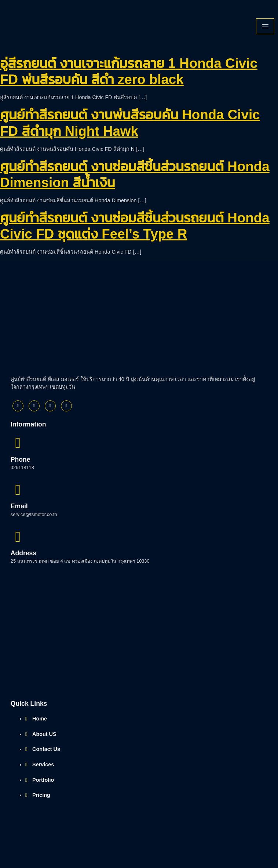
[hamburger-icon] (265, 26)
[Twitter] (34, 406)
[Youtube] (66, 406)
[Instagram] (50, 406)
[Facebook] (18, 406)
